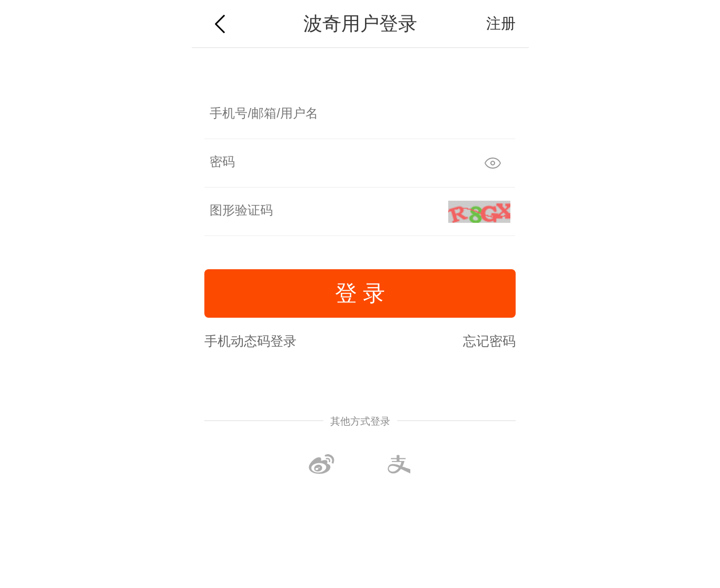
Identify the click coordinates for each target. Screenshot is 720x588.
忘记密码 (489, 341)
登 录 (360, 293)
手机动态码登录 (250, 341)
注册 (501, 23)
